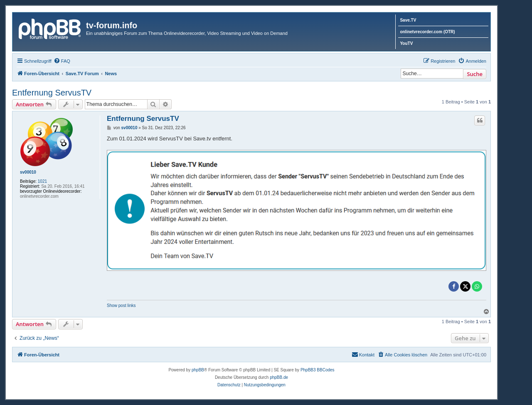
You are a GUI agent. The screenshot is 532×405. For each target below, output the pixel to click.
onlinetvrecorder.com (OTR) (427, 32)
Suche (475, 74)
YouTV (406, 43)
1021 (42, 181)
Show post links (121, 306)
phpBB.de (279, 377)
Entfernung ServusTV (52, 93)
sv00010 (28, 172)
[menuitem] (62, 61)
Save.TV (408, 20)
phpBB (198, 370)
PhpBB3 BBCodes (318, 370)
